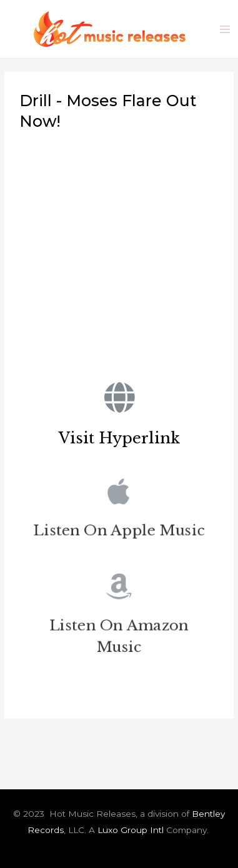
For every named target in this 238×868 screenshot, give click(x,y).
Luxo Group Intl (131, 830)
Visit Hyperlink (119, 438)
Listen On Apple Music (119, 532)
